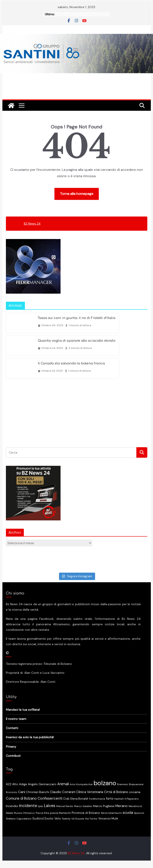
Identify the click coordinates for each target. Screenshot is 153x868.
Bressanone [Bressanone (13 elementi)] (136, 784)
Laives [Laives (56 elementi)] (50, 806)
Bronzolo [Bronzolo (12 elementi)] (12, 792)
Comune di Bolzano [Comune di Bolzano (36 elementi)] (21, 798)
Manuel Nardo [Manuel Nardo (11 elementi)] (65, 806)
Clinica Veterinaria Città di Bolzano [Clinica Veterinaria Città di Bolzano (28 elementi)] (102, 792)
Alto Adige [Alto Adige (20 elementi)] (20, 784)
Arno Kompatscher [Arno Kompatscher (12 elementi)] (81, 784)
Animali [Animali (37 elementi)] (63, 784)
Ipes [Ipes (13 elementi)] (41, 806)
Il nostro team (16, 719)
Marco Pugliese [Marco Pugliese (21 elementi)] (104, 806)
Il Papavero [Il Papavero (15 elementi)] (132, 799)
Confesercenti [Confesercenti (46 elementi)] (50, 798)
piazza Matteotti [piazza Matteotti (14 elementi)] (60, 813)
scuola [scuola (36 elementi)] (128, 813)
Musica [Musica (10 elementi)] (18, 813)
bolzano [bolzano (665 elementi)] (105, 783)
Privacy (11, 747)
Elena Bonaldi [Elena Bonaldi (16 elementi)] (79, 799)
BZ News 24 (32, 223)
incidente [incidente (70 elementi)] (28, 806)
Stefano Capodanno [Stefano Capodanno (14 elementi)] (19, 819)
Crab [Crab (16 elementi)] (66, 799)
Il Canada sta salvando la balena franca (71, 363)
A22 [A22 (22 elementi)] (9, 784)
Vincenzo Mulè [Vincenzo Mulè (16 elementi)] (108, 819)
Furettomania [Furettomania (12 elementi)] (97, 799)
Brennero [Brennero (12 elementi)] (123, 784)
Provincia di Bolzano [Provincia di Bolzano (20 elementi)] (86, 813)
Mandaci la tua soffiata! (23, 710)
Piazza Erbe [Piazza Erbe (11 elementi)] (42, 813)
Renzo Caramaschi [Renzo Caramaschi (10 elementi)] (111, 813)
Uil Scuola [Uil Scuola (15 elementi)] (78, 819)
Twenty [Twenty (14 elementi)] (66, 819)
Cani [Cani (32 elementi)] (22, 792)
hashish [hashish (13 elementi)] (119, 799)
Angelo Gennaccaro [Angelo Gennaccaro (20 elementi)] (42, 784)
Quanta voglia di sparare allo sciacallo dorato (77, 341)
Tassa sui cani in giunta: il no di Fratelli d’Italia (77, 318)
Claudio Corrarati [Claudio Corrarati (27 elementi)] (63, 792)
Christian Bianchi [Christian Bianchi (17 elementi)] (38, 792)
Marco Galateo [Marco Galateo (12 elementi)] (83, 806)
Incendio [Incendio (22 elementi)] (12, 806)
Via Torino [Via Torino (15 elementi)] (91, 819)
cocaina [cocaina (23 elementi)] (135, 792)
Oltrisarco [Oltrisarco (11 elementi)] (29, 813)
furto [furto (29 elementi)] (110, 799)
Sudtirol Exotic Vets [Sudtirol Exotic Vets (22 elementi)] (47, 818)
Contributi (13, 756)
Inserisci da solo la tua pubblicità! (30, 737)
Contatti (12, 728)
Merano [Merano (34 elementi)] (122, 806)
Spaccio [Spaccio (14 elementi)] (139, 813)
